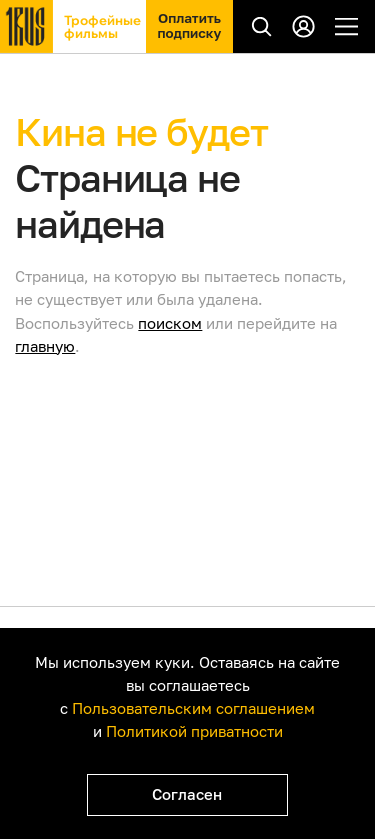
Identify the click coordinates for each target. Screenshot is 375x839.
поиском (170, 323)
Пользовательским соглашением (193, 708)
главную (45, 346)
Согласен (187, 794)
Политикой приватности (194, 731)
